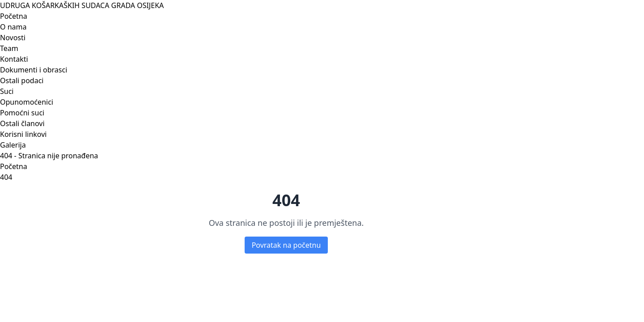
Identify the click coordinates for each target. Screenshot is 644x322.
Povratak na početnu (286, 245)
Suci (7, 91)
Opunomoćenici (27, 102)
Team (9, 48)
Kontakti (14, 59)
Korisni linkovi (23, 134)
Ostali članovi (22, 123)
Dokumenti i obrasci (34, 70)
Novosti (13, 38)
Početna (14, 16)
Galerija (13, 145)
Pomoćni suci (22, 113)
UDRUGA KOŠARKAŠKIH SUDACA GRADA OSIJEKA (82, 5)
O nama (13, 27)
